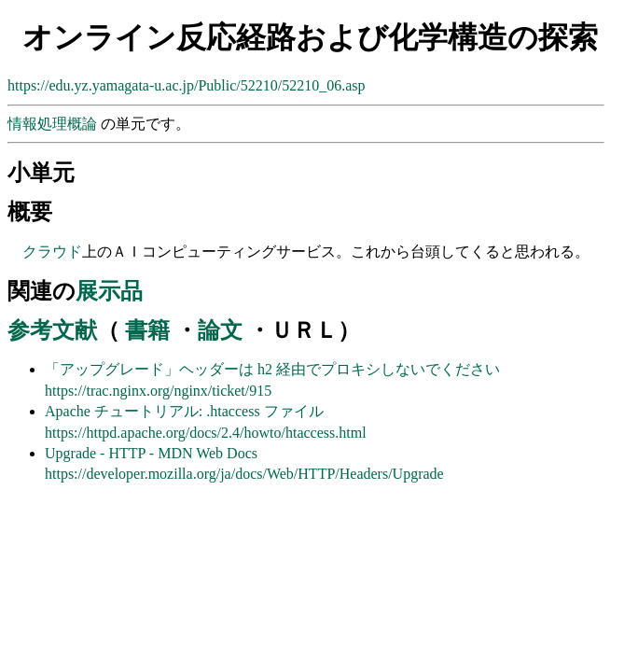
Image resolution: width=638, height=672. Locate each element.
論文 (220, 330)
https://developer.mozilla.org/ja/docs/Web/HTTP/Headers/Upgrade (244, 474)
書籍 (147, 330)
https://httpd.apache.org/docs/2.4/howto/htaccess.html (206, 433)
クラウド (52, 252)
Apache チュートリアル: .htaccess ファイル (184, 411)
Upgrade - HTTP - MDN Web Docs (151, 453)
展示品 (109, 291)
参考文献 (52, 330)
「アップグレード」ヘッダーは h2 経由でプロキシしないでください (272, 369)
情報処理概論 (54, 124)
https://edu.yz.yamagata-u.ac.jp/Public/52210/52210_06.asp (186, 85)
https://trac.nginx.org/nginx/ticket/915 (158, 391)
